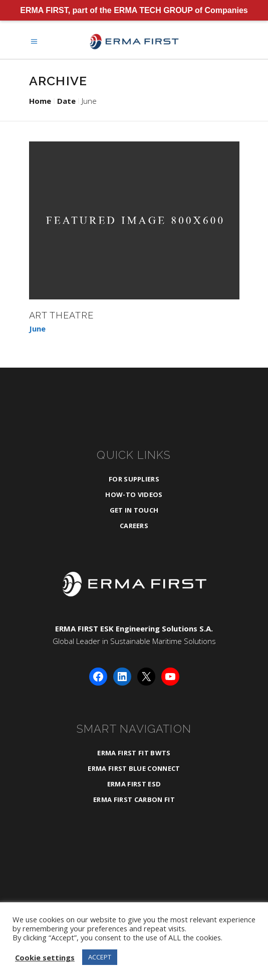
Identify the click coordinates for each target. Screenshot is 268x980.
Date (66, 101)
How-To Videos (134, 495)
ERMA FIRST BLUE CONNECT (134, 768)
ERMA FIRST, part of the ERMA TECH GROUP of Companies (134, 10)
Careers (134, 526)
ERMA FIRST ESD (134, 784)
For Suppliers (134, 479)
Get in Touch (134, 510)
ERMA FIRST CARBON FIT (134, 799)
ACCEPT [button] (100, 957)
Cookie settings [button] (45, 957)
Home (40, 101)
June (37, 329)
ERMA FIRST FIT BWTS (134, 753)
